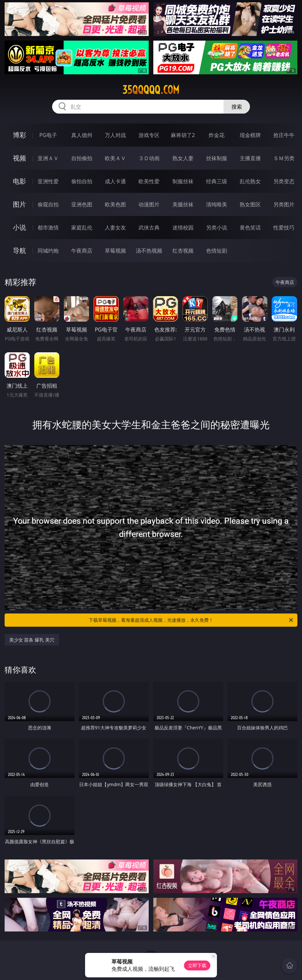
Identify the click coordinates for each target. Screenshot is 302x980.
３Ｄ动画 (149, 158)
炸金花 (217, 135)
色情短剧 (217, 251)
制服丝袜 (183, 181)
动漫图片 (149, 204)
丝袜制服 (217, 158)
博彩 (19, 135)
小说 (19, 227)
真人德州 (82, 135)
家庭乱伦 (82, 227)
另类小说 (217, 227)
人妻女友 (115, 227)
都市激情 (48, 227)
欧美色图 (115, 204)
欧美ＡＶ (115, 158)
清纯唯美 (217, 204)
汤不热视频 (149, 251)
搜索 (237, 107)
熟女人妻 (183, 158)
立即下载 (197, 965)
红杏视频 (183, 251)
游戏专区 (149, 135)
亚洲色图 (82, 204)
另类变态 (284, 181)
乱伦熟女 (250, 181)
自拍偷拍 (82, 158)
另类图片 (284, 204)
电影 (19, 181)
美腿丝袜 (183, 204)
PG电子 (48, 135)
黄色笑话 (250, 227)
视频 (19, 158)
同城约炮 (48, 251)
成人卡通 (115, 181)
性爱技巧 (284, 227)
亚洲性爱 (48, 181)
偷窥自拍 (48, 204)
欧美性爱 (149, 181)
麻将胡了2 (183, 135)
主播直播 (250, 158)
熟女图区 (250, 204)
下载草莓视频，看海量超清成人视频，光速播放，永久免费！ (191, 620)
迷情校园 (183, 227)
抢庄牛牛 (284, 135)
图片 (19, 204)
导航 (19, 250)
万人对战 (115, 135)
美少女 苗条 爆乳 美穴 (32, 640)
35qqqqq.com (151, 90)
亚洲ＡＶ (48, 158)
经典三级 (217, 181)
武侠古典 (149, 227)
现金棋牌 (250, 135)
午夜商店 (82, 251)
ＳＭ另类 (284, 158)
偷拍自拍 (82, 181)
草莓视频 (115, 251)
